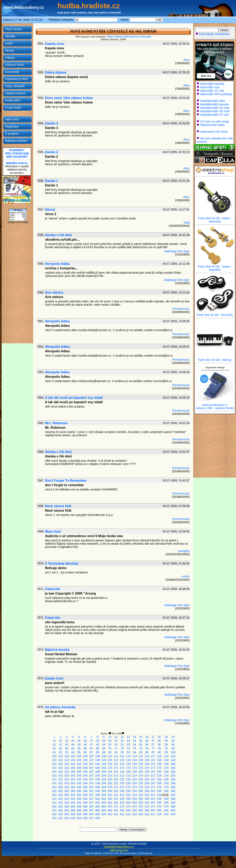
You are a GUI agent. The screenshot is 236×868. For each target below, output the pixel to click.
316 (147, 795)
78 (159, 748)
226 (85, 779)
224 (73, 779)
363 (67, 806)
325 (79, 799)
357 (153, 803)
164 (73, 768)
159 (166, 764)
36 (147, 741)
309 (104, 795)
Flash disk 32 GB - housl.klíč (215, 313)
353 (128, 803)
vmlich (186, 576)
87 (91, 752)
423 (67, 818)
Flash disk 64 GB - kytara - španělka (215, 267)
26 (85, 741)
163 (67, 768)
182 (60, 772)
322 (60, 799)
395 (141, 810)
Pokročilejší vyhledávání (213, 34)
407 (91, 814)
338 (159, 799)
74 (135, 748)
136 (147, 760)
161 (54, 768)
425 (79, 818)
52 (122, 745)
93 (128, 752)
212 (122, 775)
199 (166, 772)
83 (67, 752)
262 (60, 787)
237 (153, 779)
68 (98, 748)
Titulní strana (13, 29)
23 (67, 741)
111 (116, 756)
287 (91, 791)
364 (73, 806)
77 (153, 748)
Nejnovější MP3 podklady (216, 94)
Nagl (187, 223)
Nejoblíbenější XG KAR (215, 111)
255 (141, 783)
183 (67, 772)
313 (128, 795)
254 (134, 783)
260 (173, 783)
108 (98, 756)
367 (91, 806)
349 (104, 803)
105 (79, 756)
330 (110, 799)
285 (79, 791)
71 (116, 748)
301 (54, 795)
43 (67, 745)
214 (134, 775)
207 (91, 775)
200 (173, 772)
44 (73, 745)
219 (166, 775)
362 (60, 806)
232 (122, 779)
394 (134, 810)
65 (79, 748)
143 (67, 764)
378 (159, 806)
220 (173, 775)
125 (79, 760)
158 (159, 764)
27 (91, 741)
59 (166, 745)
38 (159, 741)
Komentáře (12, 72)
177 (153, 768)
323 (67, 799)
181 (54, 772)
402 (60, 814)
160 (173, 764)
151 (116, 764)
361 (54, 806)
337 (153, 799)
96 (147, 752)
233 (128, 779)
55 (141, 745)
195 (141, 772)
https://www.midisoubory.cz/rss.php (129, 36)
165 (79, 768)
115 (141, 756)
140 (173, 760)
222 (60, 779)
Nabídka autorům (16, 141)
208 (98, 775)
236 (147, 779)
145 (79, 764)
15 (141, 737)
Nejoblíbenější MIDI (213, 101)
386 (85, 810)
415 (141, 814)
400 (173, 810)
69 (104, 748)
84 (73, 752)
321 (54, 799)
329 (104, 799)
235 (141, 779)
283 (67, 791)
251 (116, 783)
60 (173, 745)
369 (104, 806)
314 (134, 795)
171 (116, 768)
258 (159, 783)
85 (79, 752)
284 (73, 791)
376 (147, 806)
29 (104, 741)
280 (173, 787)
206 (85, 775)
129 (104, 760)
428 (98, 818)
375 (141, 806)
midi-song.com (119, 850)
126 (85, 760)
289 (104, 791)
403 (67, 814)
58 (159, 745)
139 (166, 760)
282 (60, 791)
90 (110, 752)
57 (153, 745)
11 (116, 737)
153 (128, 764)
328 (98, 799)
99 (166, 752)
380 (173, 806)
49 (104, 745)
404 (73, 814)
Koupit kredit (13, 108)
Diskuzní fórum (15, 65)
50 (110, 745)
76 (147, 748)
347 (91, 803)
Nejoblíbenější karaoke (215, 104)
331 (116, 799)
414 (134, 814)
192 (122, 772)
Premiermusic (181, 309)
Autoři (9, 43)
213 (128, 775)
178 (159, 768)
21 (54, 741)
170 (110, 768)
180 (173, 768)
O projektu (12, 134)
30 (110, 741)
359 (166, 803)
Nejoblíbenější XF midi (214, 115)
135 (141, 760)
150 (110, 764)
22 (61, 741)
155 (141, 764)
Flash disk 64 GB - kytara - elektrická (215, 219)
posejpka (184, 551)
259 (166, 783)
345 (79, 803)
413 (128, 814)
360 (173, 803)
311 (116, 795)
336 (147, 799)
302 (60, 795)
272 (122, 787)
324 (73, 799)
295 (141, 791)
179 (166, 768)
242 (60, 783)
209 (104, 775)
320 (173, 795)
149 (104, 764)
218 (159, 775)
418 (159, 814)
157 (153, 764)
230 (110, 779)
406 (85, 814)
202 (60, 775)
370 (110, 806)
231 (116, 779)
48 (98, 745)
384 (73, 810)
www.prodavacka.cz (215, 404)
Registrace (12, 127)
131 (116, 760)
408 (98, 814)
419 (166, 814)
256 (147, 783)
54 (135, 745)
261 (54, 787)
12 (122, 737)
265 (79, 787)
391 (116, 810)
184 (73, 772)
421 (54, 818)
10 (110, 737)
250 (110, 783)
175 (141, 768)
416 (147, 814)
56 (147, 745)
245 (79, 783)
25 (79, 741)
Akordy (10, 51)
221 (54, 779)
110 (110, 756)
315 (141, 795)
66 (85, 748)
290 (110, 791)
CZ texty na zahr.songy (215, 121)
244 (73, 783)
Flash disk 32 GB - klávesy (215, 359)
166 (85, 768)
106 (85, 756)
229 (104, 779)
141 (54, 764)
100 (173, 752)
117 (153, 756)
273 (128, 787)
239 (166, 779)
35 (141, 741)
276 (147, 787)
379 (166, 806)
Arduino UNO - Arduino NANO (215, 408)
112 (122, 756)
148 (98, 764)
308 (98, 795)
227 (91, 779)
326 (85, 799)
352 (122, 803)
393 (128, 810)
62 (61, 748)
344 (73, 803)
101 (54, 756)
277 (153, 787)
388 (98, 810)
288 (98, 791)
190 (110, 772)
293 (128, 791)
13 (128, 737)
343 (67, 803)
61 (54, 748)
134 (134, 760)
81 (54, 752)
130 (110, 760)
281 (54, 791)
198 (159, 772)
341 (54, 803)
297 (153, 791)
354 (134, 803)
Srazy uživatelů (15, 86)
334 (134, 799)
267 (91, 787)
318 (159, 795)
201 (54, 775)
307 (91, 795)
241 (54, 783)
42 (61, 745)
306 (85, 795)
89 (104, 752)
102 (60, 756)
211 (116, 775)
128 (98, 760)
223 (67, 779)
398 (159, 810)
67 (91, 748)
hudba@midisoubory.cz (119, 847)
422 (60, 818)
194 (134, 772)
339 (166, 799)
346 (85, 803)
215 (141, 775)
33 (128, 741)
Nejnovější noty (210, 87)
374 (134, 806)
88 (98, 752)
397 (153, 810)
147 (91, 764)
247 (91, 783)
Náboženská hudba (212, 125)
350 (110, 803)
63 (67, 748)
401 (54, 814)
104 (73, 756)
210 (110, 775)
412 (122, 814)
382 (60, 810)
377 (153, 806)
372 (122, 806)
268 (98, 787)
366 (85, 806)
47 (91, 745)
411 (116, 814)
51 (116, 745)
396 (147, 810)
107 (91, 756)
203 (67, 775)
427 (91, 818)
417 (153, 814)
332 (122, 799)
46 (85, 745)
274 (134, 787)
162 (60, 768)
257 (153, 783)
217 (153, 775)
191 (116, 772)
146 (85, 764)
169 (104, 768)
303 (67, 795)
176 (147, 768)
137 (153, 760)
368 (98, 806)
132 (122, 760)
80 (173, 748)
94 (135, 752)
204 (73, 775)
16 (147, 737)
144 (73, 764)
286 (85, 791)
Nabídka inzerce (17, 163)
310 (110, 795)
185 (79, 772)
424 (73, 818)
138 (159, 760)
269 (104, 787)
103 (67, 756)
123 (67, 760)
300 (173, 791)
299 (166, 791)
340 (173, 799)
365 (79, 806)
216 (147, 775)
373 (128, 806)
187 (91, 772)
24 (73, 741)
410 (110, 814)
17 (153, 737)
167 (91, 768)
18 (159, 737)
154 (134, 764)
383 (67, 810)
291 (116, 791)
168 (98, 768)
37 (153, 741)
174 (134, 768)
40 (173, 741)
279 (166, 787)
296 (147, 791)
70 (110, 748)
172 (122, 768)
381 (54, 810)
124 (73, 760)
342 (60, 803)
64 (73, 748)
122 (60, 760)
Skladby (10, 36)
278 (159, 787)
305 (79, 795)
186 (85, 772)
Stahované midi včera (214, 132)
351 (116, 803)
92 (122, 752)
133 (128, 760)
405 (79, 814)
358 (159, 803)
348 (98, 803)
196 (147, 772)
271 (116, 787)
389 (104, 810)
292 (122, 791)
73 (128, 748)
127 (91, 760)
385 (79, 810)
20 (173, 737)
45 (79, 745)
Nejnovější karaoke (212, 84)
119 (166, 756)
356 (147, 803)
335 (141, 799)
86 (85, 752)
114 (134, 756)
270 (110, 787)
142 (60, 764)
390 (110, 810)
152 (122, 764)
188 (98, 772)
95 (141, 752)
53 (128, 745)
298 (159, 791)
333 (128, 799)
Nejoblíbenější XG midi (215, 108)
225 (79, 779)
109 (104, 756)
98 (159, 752)
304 (73, 795)
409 (104, 814)
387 (91, 810)
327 (91, 799)
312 (122, 795)
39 (166, 741)
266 (85, 787)
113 (128, 756)
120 (173, 756)
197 (153, 772)
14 (135, 737)
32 (122, 741)
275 (141, 787)
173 (128, 768)
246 (85, 783)
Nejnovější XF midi (212, 91)
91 (116, 752)
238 (159, 779)
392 (122, 810)
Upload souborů (15, 93)
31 (116, 741)
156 (147, 764)
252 (122, 783)
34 (135, 741)
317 (153, 795)
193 (128, 772)
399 (166, 810)
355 (141, 803)
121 (54, 760)
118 (159, 756)
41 (54, 745)
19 (166, 737)
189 (104, 772)
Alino (186, 60)
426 (85, 818)
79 (166, 748)
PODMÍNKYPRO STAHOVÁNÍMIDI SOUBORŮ (17, 153)
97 (153, 752)
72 (122, 748)
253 (128, 783)
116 (147, 756)
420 (173, 814)
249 (104, 783)
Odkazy (10, 58)
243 (67, 783)
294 (134, 791)
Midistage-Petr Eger (177, 251)
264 (73, 787)
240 (173, 779)
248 (98, 783)
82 (61, 752)
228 (98, 779)
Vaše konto (12, 119)
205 (79, 775)
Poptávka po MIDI (16, 79)
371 (116, 806)
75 (141, 748)
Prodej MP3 (13, 100)
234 (134, 779)
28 (98, 741)
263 (67, 787)
